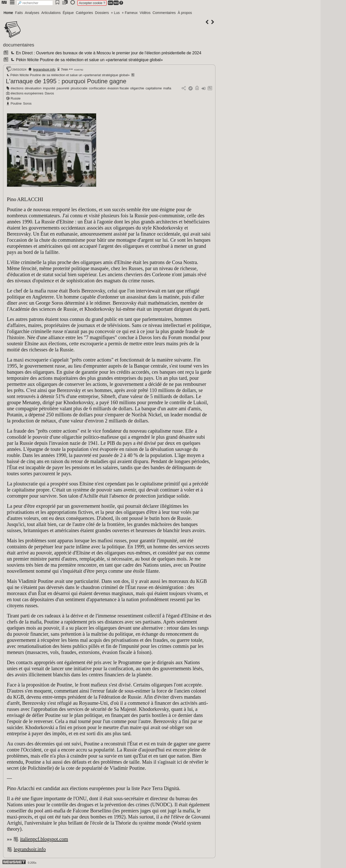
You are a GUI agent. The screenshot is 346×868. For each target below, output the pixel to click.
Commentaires (164, 13)
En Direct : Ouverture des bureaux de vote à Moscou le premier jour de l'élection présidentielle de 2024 (105, 53)
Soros (27, 103)
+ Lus (115, 13)
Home (8, 13)
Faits (19, 13)
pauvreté (63, 88)
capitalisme (154, 88)
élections (17, 88)
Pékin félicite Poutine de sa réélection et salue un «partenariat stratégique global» (86, 60)
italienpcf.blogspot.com (44, 839)
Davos (49, 93)
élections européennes (27, 93)
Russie (16, 98)
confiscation (98, 88)
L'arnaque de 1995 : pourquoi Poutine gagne (66, 81)
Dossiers (102, 13)
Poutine (16, 103)
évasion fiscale (118, 88)
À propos (185, 13)
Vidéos (145, 13)
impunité (49, 88)
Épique (68, 13)
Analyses (32, 13)
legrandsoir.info (44, 69)
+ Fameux (130, 13)
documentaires (19, 45)
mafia (167, 88)
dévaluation (33, 88)
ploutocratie (79, 88)
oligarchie (137, 88)
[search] (35, 3)
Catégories (84, 13)
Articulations (51, 13)
